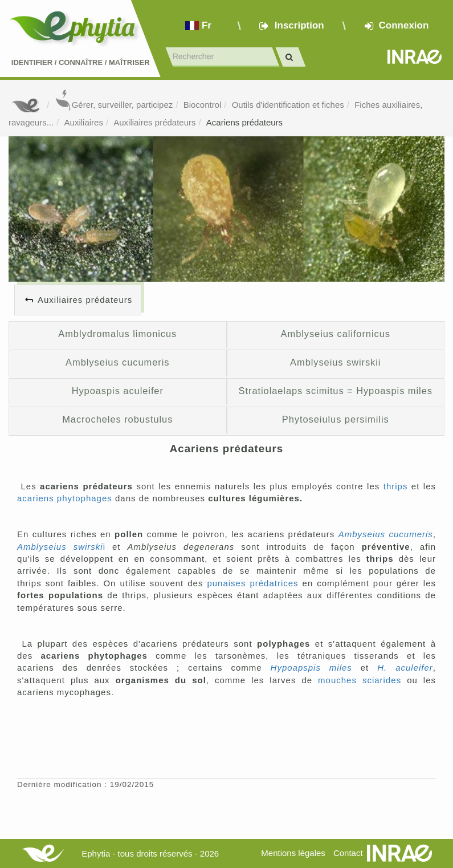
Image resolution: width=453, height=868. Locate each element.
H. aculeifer (405, 668)
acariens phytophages (65, 498)
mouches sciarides (360, 680)
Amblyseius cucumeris (117, 362)
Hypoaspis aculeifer (118, 391)
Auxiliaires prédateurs (154, 122)
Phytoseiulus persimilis (336, 419)
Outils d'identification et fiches (288, 105)
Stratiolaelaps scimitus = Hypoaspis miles (336, 391)
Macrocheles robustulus (117, 419)
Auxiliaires (84, 122)
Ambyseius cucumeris (386, 534)
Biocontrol (203, 105)
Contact (348, 853)
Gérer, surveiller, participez (114, 105)
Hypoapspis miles (311, 668)
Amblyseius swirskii (335, 362)
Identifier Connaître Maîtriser (81, 62)
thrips (396, 486)
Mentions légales (293, 853)
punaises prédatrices (252, 583)
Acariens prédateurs (244, 122)
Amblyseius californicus (336, 334)
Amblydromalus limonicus (117, 334)
